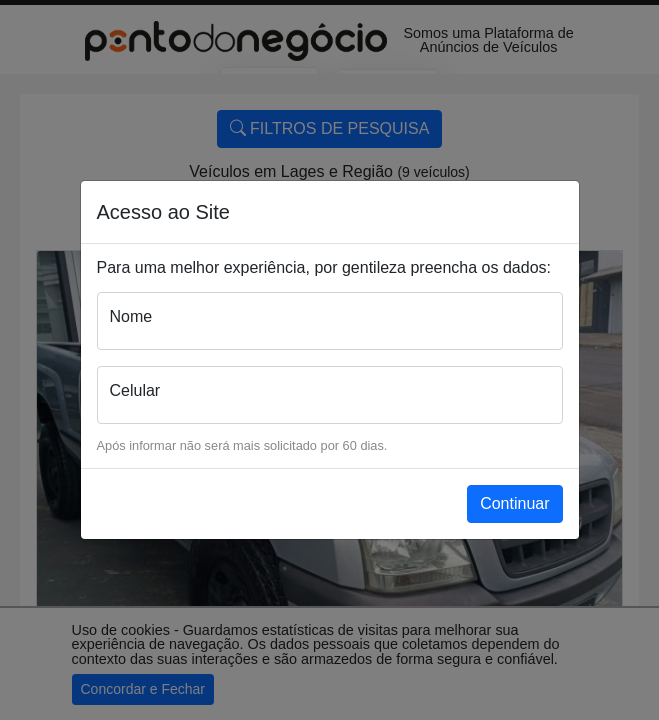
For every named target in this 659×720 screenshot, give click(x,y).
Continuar (514, 503)
